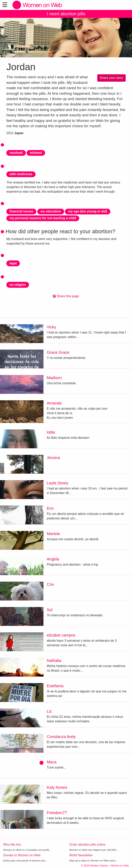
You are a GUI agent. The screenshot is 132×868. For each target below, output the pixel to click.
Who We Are (12, 845)
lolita (51, 432)
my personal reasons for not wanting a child (43, 218)
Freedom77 (57, 813)
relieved (36, 153)
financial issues (21, 211)
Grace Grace (58, 352)
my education (51, 211)
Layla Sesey (57, 483)
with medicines (21, 174)
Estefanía (55, 686)
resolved (16, 153)
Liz (49, 711)
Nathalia (54, 661)
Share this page (66, 296)
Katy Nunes (57, 787)
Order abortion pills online (87, 845)
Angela (53, 559)
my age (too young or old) (88, 211)
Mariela (53, 534)
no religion (18, 285)
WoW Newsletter (81, 855)
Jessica (53, 458)
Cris (50, 584)
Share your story (111, 78)
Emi (50, 508)
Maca (52, 762)
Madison (54, 378)
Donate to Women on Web (22, 855)
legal (13, 263)
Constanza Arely (61, 737)
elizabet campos (61, 635)
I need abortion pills (66, 14)
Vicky (51, 327)
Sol (50, 610)
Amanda (54, 403)
